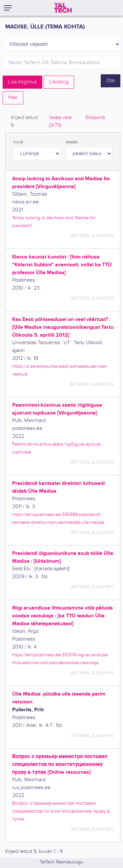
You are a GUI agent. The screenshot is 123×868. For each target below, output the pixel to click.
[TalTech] (63, 8)
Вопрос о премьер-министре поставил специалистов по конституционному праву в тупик (61, 811)
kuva (18, 142)
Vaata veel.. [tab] (62, 122)
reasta (72, 142)
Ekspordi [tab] (95, 118)
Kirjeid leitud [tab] (24, 122)
